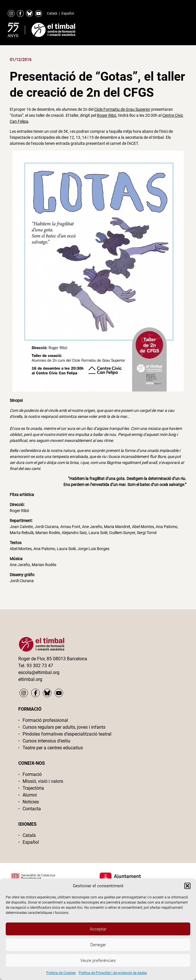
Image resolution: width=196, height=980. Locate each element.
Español (68, 13)
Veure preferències (98, 961)
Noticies (31, 802)
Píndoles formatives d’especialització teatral (67, 734)
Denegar (98, 945)
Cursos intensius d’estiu (46, 741)
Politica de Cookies (61, 973)
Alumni (30, 795)
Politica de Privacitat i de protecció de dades (113, 973)
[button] (187, 886)
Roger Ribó (107, 115)
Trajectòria (33, 788)
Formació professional (45, 720)
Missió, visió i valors (43, 781)
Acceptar (98, 929)
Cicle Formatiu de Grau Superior (122, 109)
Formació (32, 774)
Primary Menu (172, 29)
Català (52, 13)
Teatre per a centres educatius (53, 748)
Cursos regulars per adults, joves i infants (64, 727)
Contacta (32, 809)
